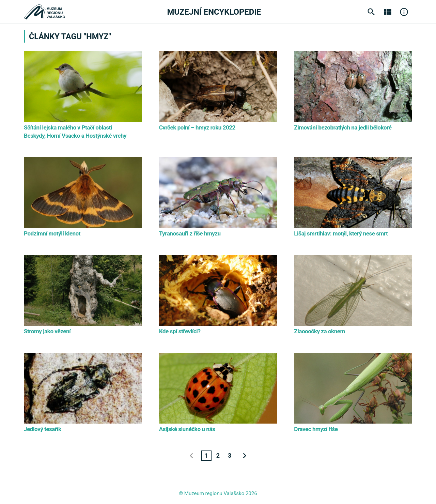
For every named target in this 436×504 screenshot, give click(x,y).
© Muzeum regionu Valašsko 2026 (218, 493)
